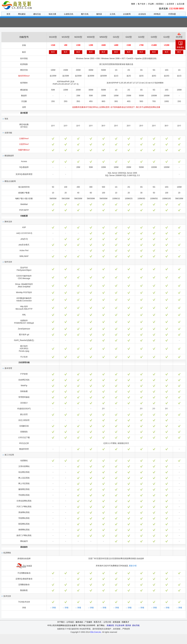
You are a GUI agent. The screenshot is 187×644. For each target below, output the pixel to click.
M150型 (66, 37)
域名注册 (52, 14)
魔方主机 (85, 14)
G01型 (116, 37)
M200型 (78, 37)
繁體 (133, 4)
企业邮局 (127, 14)
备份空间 (24, 76)
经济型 (179, 37)
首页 (8, 14)
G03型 (141, 37)
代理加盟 (172, 14)
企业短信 (142, 14)
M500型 (103, 37)
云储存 (24, 139)
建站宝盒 (37, 14)
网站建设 (22, 14)
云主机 (113, 14)
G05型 (154, 37)
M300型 (91, 37)
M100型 (53, 37)
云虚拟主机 (69, 14)
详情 (53, 608)
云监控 (24, 144)
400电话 (157, 14)
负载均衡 (24, 150)
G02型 (129, 37)
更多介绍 (133, 566)
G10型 (167, 37)
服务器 (99, 14)
